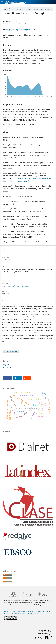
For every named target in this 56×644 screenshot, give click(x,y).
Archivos (13, 9)
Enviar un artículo (11, 352)
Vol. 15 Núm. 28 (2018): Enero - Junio (31, 9)
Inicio (6, 9)
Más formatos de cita (11, 276)
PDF (7, 249)
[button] (8, 378)
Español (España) (10, 368)
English (6, 365)
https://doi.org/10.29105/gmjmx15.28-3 (22, 30)
